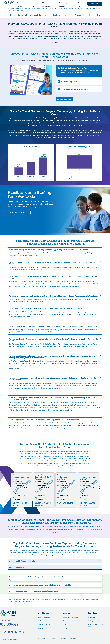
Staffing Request (93, 621)
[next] (100, 488)
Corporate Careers (69, 621)
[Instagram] (23, 632)
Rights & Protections (52, 639)
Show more (55, 42)
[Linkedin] (9, 632)
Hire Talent (32, 5)
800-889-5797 (10, 624)
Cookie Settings (73, 639)
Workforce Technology (45, 628)
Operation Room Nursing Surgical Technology (23, 580)
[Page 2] (56, 509)
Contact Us (91, 617)
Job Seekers (20, 5)
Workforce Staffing (44, 621)
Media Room (67, 628)
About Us (80, 5)
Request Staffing (18, 212)
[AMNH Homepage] (9, 3)
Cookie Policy (63, 639)
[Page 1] (54, 509)
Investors (66, 625)
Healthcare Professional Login (96, 626)
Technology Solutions (63, 5)
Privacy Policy (41, 639)
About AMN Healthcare (70, 617)
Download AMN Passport (65, 99)
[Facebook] (1, 632)
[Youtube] (20, 632)
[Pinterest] (12, 632)
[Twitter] (5, 632)
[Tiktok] (16, 632)
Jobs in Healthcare (44, 617)
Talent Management (46, 5)
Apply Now (95, 3)
